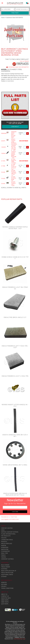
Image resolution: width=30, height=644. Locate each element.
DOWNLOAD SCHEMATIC (19, 67)
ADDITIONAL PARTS (7, 575)
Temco (3, 555)
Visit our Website (24, 61)
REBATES (4, 582)
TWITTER (14, 517)
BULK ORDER (5, 565)
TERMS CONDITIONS (7, 588)
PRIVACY (4, 586)
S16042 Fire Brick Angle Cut (14, 179)
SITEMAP (4, 577)
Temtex (4, 557)
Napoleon (5, 549)
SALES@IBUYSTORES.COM (10, 519)
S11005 (3, 161)
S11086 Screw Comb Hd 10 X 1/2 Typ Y (14, 167)
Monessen (5, 547)
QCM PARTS (5, 604)
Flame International (8, 534)
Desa (3, 530)
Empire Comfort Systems (10, 532)
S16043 (3, 184)
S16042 (3, 179)
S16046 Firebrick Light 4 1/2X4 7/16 (15, 376)
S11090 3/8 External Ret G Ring (15, 465)
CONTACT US (5, 596)
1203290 (3, 147)
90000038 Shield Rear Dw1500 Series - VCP (14, 135)
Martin (4, 545)
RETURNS (4, 584)
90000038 (3, 133)
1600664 (3, 153)
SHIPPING (4, 569)
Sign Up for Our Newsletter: (15, 504)
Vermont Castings (7, 559)
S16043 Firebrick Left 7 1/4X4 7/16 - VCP (13, 185)
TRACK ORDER (6, 567)
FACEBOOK (5, 517)
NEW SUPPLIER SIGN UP (9, 571)
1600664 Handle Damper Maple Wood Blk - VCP (14, 155)
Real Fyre (5, 553)
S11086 (3, 166)
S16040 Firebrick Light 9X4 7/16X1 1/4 (14, 173)
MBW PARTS (5, 602)
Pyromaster (5, 551)
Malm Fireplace (7, 544)
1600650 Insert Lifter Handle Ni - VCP (15, 405)
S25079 (3, 141)
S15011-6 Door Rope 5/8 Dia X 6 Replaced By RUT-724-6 (15, 494)
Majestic (4, 542)
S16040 (3, 172)
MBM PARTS (5, 600)
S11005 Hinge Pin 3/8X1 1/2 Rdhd (14, 161)
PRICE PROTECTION (7, 573)
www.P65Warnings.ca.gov (20, 639)
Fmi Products (6, 536)
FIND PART (15, 13)
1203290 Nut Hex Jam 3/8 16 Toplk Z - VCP (13, 148)
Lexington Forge (7, 540)
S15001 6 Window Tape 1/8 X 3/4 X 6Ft (15, 436)
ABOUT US (4, 594)
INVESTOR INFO (6, 598)
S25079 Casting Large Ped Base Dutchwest (14, 142)
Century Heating (7, 528)
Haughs (4, 538)
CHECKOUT (15, 127)
